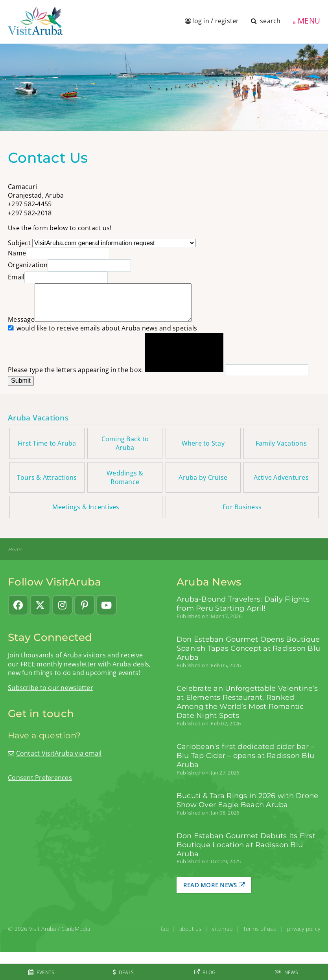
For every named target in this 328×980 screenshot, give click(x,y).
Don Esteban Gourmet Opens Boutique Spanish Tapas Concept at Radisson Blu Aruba (248, 648)
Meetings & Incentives (86, 507)
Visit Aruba (43, 929)
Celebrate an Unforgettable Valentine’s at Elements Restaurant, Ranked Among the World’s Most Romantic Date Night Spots (247, 702)
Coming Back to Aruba (125, 443)
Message (21, 319)
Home (15, 550)
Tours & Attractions (47, 477)
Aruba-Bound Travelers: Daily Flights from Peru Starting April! (243, 604)
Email (16, 277)
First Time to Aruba (47, 443)
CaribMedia (76, 929)
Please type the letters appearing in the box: (75, 370)
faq (165, 929)
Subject (19, 243)
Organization (28, 265)
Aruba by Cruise (203, 477)
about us (191, 929)
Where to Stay (203, 443)
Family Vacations (281, 443)
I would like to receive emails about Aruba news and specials (102, 328)
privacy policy (304, 929)
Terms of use (260, 929)
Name (17, 253)
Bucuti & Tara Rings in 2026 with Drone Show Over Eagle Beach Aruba (248, 800)
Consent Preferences (40, 778)
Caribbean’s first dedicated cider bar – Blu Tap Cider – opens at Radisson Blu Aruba (246, 755)
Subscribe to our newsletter (51, 688)
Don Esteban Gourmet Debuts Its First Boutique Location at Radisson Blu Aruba (246, 845)
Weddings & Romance (125, 477)
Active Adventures (281, 477)
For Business (242, 507)
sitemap (222, 929)
